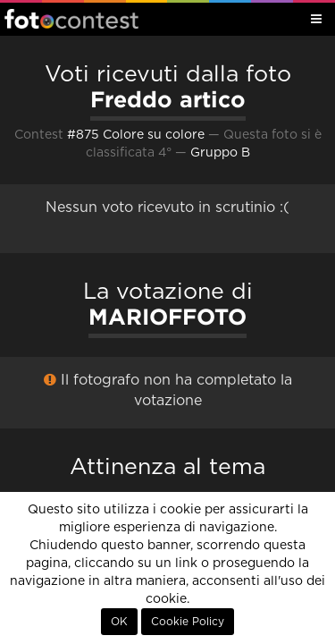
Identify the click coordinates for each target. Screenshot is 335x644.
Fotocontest (71, 19)
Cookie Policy (188, 622)
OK (119, 622)
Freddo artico (168, 99)
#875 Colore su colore (136, 135)
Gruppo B (220, 153)
